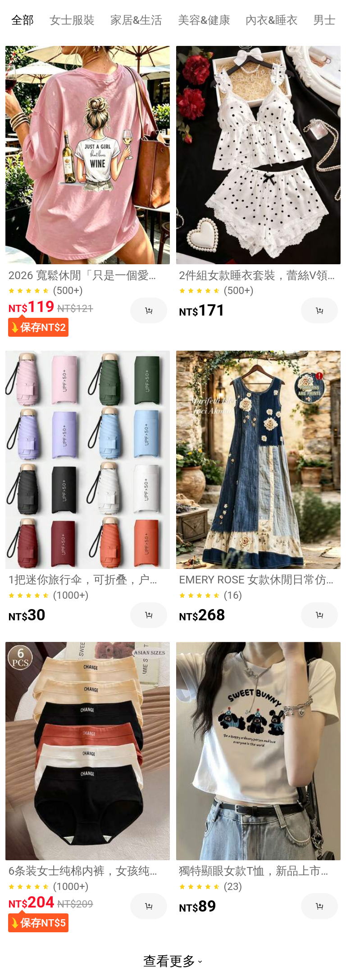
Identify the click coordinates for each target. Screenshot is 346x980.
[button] (149, 310)
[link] (88, 155)
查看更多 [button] (173, 961)
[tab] (23, 20)
